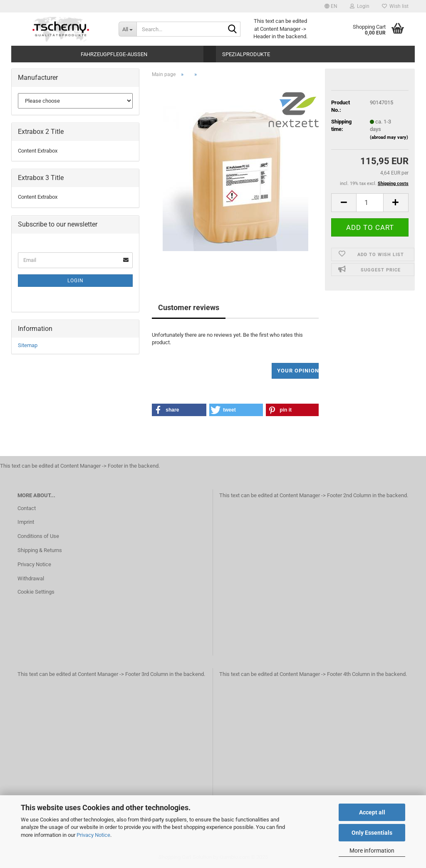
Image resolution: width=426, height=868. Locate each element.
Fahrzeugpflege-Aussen (114, 54)
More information (372, 851)
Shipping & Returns (40, 550)
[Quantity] (370, 203)
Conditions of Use (38, 536)
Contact (27, 508)
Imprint (26, 522)
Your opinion (298, 371)
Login (76, 281)
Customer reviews (189, 307)
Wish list (395, 6)
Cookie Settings (36, 592)
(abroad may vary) (389, 137)
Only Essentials (372, 833)
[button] (331, 6)
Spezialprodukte (246, 54)
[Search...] (128, 29)
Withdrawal (31, 578)
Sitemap (28, 345)
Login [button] (360, 6)
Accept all (372, 812)
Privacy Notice (93, 835)
